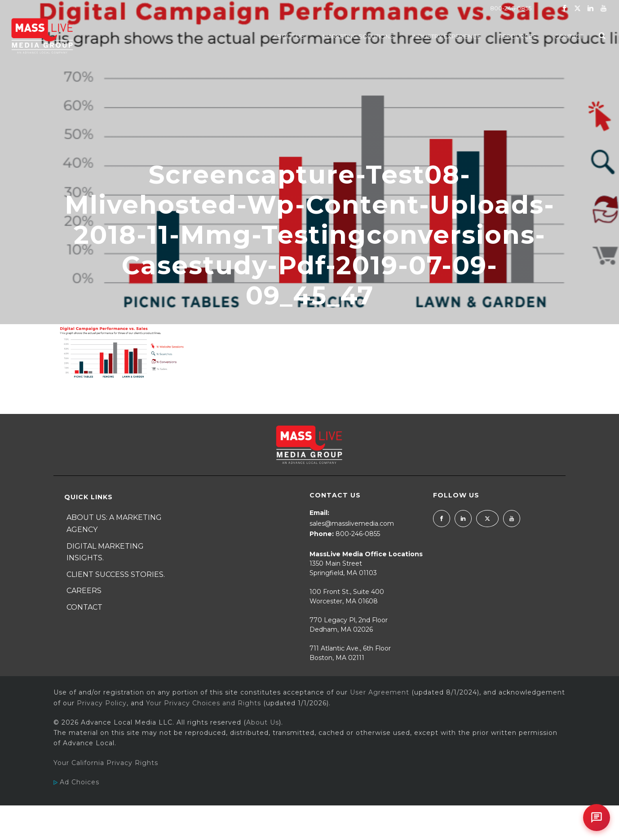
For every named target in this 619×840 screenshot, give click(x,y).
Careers (84, 591)
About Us (289, 36)
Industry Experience (446, 36)
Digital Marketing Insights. (105, 552)
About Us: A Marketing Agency (114, 523)
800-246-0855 (511, 8)
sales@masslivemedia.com (352, 523)
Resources (517, 36)
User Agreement (380, 692)
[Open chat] (597, 818)
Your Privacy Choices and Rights (203, 703)
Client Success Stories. (116, 574)
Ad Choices (76, 782)
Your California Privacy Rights (106, 763)
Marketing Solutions (358, 36)
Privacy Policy (102, 703)
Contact (569, 36)
